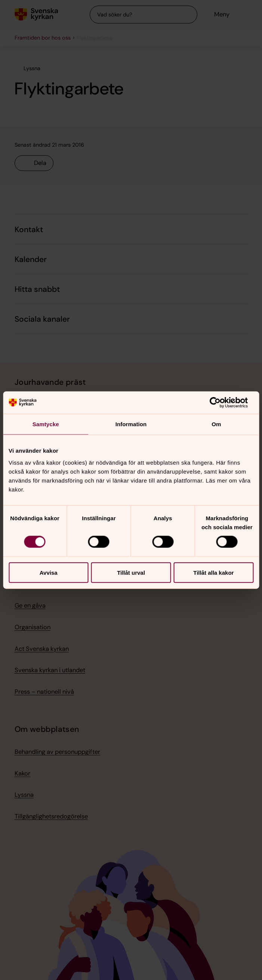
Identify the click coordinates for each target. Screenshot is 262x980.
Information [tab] (131, 424)
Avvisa (49, 572)
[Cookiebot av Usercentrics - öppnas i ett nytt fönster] (221, 403)
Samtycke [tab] (46, 424)
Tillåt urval (131, 572)
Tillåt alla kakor (213, 572)
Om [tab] (216, 424)
